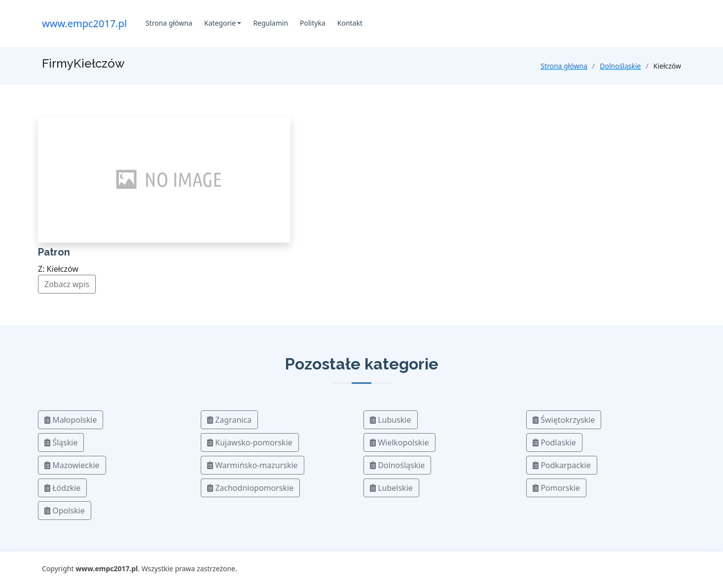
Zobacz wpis (67, 284)
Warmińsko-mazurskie (253, 465)
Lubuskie (391, 420)
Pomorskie (556, 488)
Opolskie (65, 511)
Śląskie (61, 442)
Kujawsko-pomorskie (250, 442)
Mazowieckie (72, 465)
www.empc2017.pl (84, 23)
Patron (54, 252)
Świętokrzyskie (564, 420)
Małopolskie (71, 420)
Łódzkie (62, 488)
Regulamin (271, 23)
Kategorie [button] (220, 23)
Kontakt (350, 23)
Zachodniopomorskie (250, 488)
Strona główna (169, 23)
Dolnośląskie (620, 66)
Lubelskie (391, 488)
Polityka (313, 23)
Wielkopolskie (399, 442)
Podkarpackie (562, 465)
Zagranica (229, 420)
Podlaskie (554, 442)
